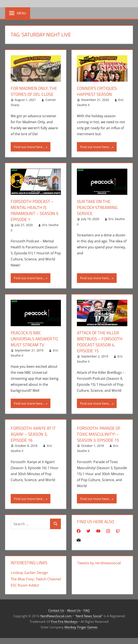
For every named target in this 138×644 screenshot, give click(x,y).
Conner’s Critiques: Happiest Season (97, 91)
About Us (74, 610)
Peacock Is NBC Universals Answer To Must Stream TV (34, 339)
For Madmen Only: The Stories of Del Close (34, 91)
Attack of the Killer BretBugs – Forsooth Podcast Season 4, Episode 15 (100, 342)
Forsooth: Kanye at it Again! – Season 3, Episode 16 (33, 434)
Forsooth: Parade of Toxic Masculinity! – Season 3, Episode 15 (99, 434)
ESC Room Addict (25, 585)
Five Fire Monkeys (64, 621)
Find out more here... (29, 147)
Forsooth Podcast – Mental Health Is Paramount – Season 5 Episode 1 (34, 210)
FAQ (87, 610)
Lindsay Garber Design (29, 573)
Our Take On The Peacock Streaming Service (97, 207)
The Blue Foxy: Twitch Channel (36, 579)
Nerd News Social (89, 616)
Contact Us (56, 610)
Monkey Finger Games (81, 627)
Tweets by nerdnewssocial (99, 563)
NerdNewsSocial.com (56, 616)
